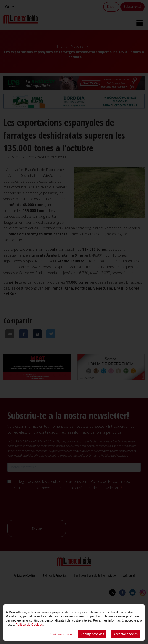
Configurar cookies (61, 634)
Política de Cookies (29, 625)
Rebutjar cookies (92, 634)
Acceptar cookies (126, 634)
